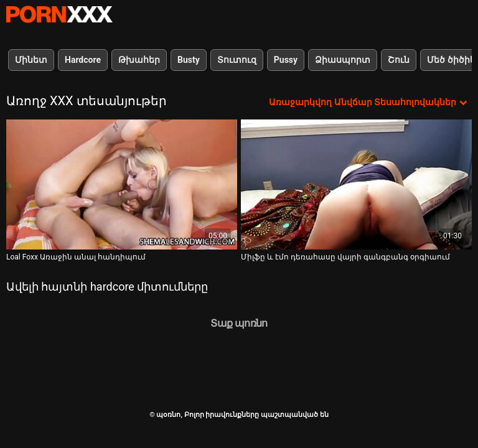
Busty (189, 60)
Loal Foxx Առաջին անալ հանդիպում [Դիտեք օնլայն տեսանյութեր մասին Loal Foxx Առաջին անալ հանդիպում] (76, 257)
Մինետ (31, 60)
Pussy (286, 60)
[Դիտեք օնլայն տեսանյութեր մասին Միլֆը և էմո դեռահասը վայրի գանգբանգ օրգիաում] (356, 184)
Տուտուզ (237, 60)
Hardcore (83, 60)
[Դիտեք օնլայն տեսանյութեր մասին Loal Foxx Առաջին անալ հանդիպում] (122, 184)
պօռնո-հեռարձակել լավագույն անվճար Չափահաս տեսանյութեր (59, 14)
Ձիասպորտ (343, 60)
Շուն (399, 60)
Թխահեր (139, 60)
